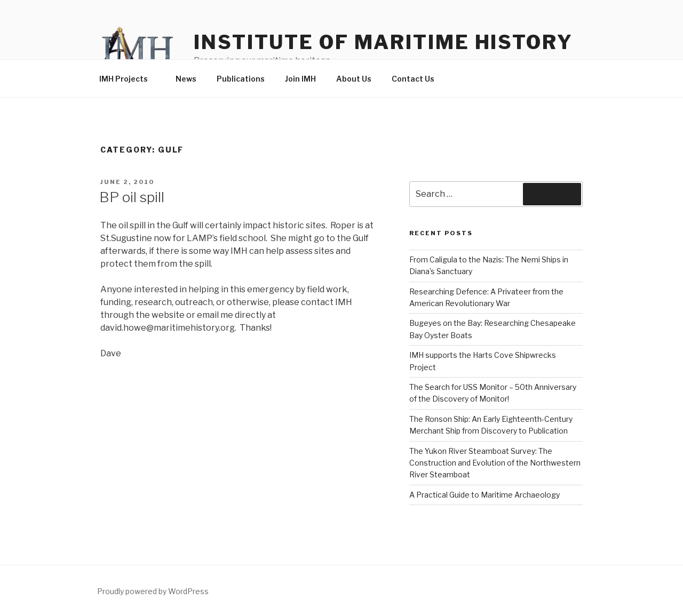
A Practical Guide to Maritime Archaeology (485, 495)
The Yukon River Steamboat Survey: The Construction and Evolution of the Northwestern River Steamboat (495, 463)
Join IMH (300, 79)
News (186, 79)
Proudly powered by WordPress (153, 591)
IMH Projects (129, 79)
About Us (354, 79)
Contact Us (413, 79)
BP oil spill (132, 197)
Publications (241, 79)
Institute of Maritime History (383, 42)
